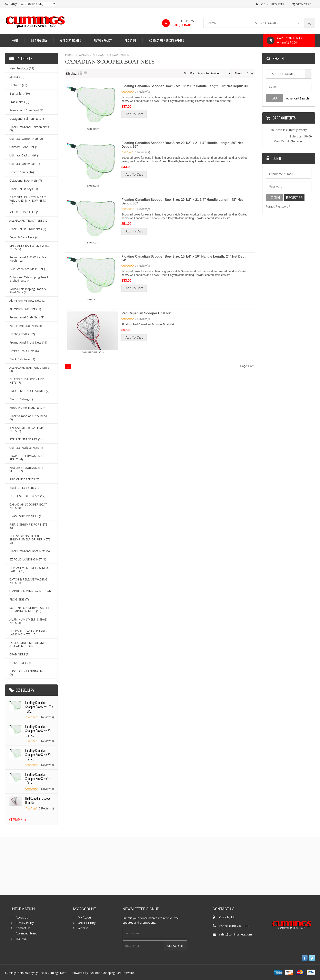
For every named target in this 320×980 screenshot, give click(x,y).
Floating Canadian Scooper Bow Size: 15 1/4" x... (38, 779)
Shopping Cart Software (118, 973)
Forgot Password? (278, 206)
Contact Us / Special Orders (167, 40)
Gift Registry (39, 40)
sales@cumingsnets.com (236, 934)
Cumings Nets (57, 973)
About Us (130, 40)
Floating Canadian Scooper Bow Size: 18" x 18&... (39, 707)
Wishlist (83, 928)
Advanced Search (297, 98)
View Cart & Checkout (288, 141)
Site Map (22, 939)
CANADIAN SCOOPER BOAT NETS (104, 55)
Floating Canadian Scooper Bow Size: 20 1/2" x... (38, 731)
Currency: (11, 4)
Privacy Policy (103, 40)
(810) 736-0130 (184, 25)
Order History (87, 923)
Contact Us (23, 928)
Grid (80, 73)
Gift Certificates (71, 40)
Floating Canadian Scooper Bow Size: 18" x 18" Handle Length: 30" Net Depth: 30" (185, 86)
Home (15, 40)
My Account (86, 917)
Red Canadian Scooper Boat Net (146, 313)
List (86, 73)
